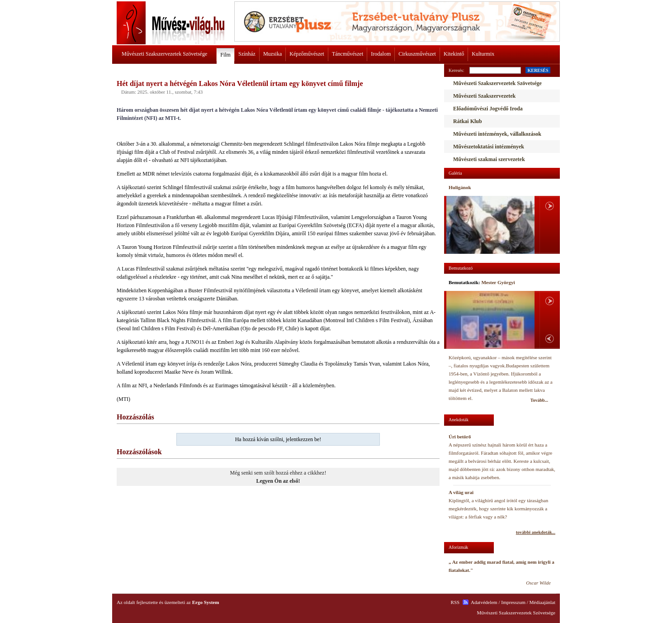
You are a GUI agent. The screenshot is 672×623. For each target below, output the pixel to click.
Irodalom (381, 54)
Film (225, 55)
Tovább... (539, 400)
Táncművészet (348, 54)
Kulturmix (483, 54)
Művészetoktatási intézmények (489, 147)
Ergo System (206, 602)
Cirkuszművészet (417, 54)
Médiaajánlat (542, 602)
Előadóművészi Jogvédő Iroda (488, 109)
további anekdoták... (536, 532)
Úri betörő (460, 437)
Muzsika (272, 54)
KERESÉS (538, 70)
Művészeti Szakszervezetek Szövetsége (164, 54)
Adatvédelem (484, 602)
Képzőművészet (307, 54)
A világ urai (461, 492)
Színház (247, 54)
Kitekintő (454, 54)
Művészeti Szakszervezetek (484, 96)
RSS (455, 602)
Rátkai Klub (468, 121)
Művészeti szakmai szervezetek (489, 159)
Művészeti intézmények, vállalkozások (497, 134)
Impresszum (513, 602)
